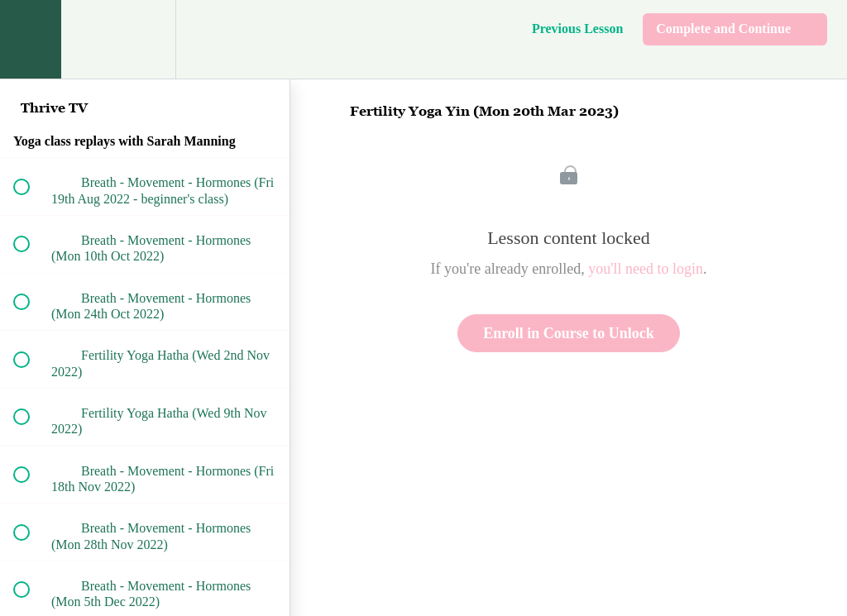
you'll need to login (646, 269)
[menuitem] (145, 39)
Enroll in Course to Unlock (569, 333)
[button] (31, 39)
